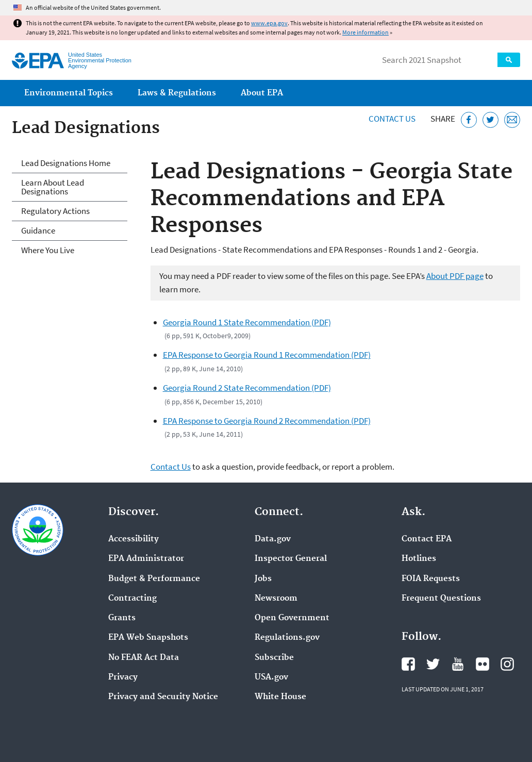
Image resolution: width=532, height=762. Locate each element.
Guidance (38, 230)
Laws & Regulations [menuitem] (177, 93)
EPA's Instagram (507, 664)
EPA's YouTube (458, 664)
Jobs (263, 579)
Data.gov (273, 539)
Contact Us (392, 119)
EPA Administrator (146, 559)
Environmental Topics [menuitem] (69, 93)
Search (509, 60)
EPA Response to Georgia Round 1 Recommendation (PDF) (267, 355)
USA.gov (271, 677)
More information (365, 32)
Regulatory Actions (55, 211)
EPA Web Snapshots (148, 638)
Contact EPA (427, 539)
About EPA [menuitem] (262, 93)
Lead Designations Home (66, 163)
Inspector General (291, 559)
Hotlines (419, 559)
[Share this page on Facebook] (469, 120)
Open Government (292, 618)
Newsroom (276, 599)
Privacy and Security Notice (163, 697)
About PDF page (455, 276)
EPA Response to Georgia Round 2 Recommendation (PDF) (267, 421)
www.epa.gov (269, 23)
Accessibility (134, 539)
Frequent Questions (441, 599)
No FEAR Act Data (144, 658)
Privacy (123, 677)
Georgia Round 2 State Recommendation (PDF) (247, 388)
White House (280, 697)
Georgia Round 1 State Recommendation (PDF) (247, 322)
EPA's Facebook (408, 664)
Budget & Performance (154, 579)
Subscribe (274, 658)
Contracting (132, 599)
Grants (122, 618)
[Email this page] (512, 120)
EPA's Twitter (433, 664)
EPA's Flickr (483, 664)
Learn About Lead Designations (53, 187)
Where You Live (48, 250)
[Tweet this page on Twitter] (491, 120)
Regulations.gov (287, 638)
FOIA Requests (431, 579)
